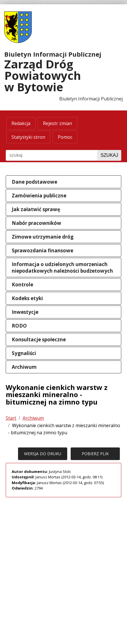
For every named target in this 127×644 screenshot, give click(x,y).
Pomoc (65, 137)
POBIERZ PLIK (95, 454)
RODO (19, 326)
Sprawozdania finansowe (42, 250)
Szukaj (109, 155)
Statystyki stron (28, 137)
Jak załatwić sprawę (36, 209)
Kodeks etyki (27, 298)
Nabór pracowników (36, 223)
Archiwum (24, 367)
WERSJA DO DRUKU (43, 454)
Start (11, 418)
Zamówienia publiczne (39, 196)
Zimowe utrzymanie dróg (43, 237)
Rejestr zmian (57, 123)
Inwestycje (25, 312)
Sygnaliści (24, 353)
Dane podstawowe (34, 182)
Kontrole (22, 285)
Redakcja (21, 123)
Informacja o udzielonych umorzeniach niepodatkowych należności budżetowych (62, 267)
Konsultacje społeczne (39, 339)
